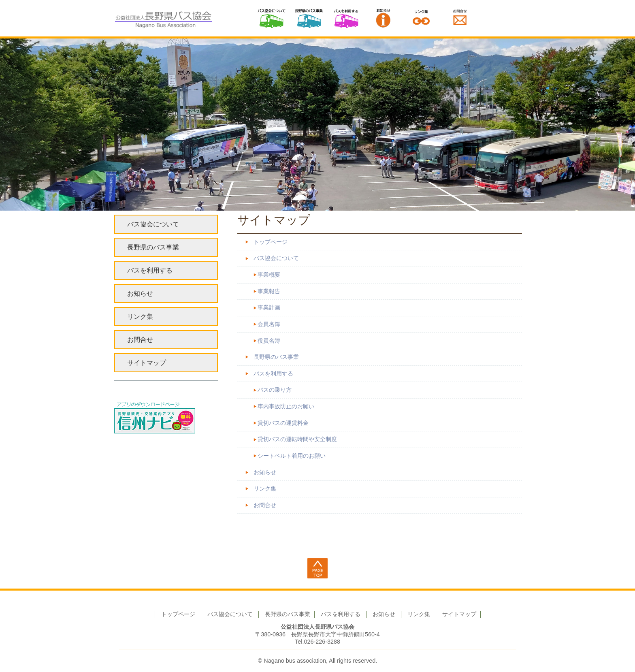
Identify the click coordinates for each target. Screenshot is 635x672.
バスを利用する (346, 18)
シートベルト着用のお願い (292, 456)
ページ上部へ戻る (317, 568)
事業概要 (269, 275)
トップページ (271, 242)
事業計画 (269, 308)
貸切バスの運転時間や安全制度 (297, 439)
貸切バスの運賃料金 (283, 423)
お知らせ (384, 18)
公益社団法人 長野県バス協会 (164, 18)
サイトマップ (147, 363)
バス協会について (271, 18)
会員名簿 (269, 324)
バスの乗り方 (275, 390)
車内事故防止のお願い (286, 406)
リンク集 (421, 18)
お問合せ (265, 505)
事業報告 (269, 291)
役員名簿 (269, 341)
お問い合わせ (460, 18)
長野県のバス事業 (309, 18)
